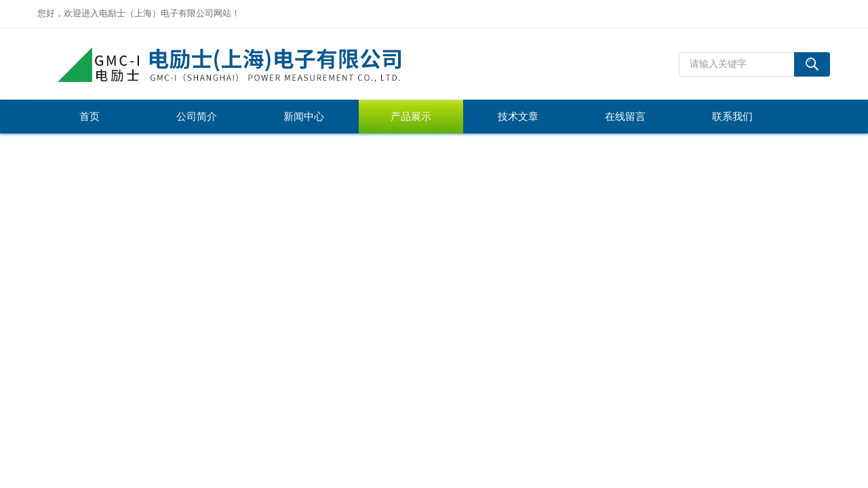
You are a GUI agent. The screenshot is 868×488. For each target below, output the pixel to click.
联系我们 (732, 117)
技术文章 (518, 117)
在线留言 (625, 117)
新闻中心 (304, 117)
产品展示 (411, 117)
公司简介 (197, 117)
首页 (90, 117)
